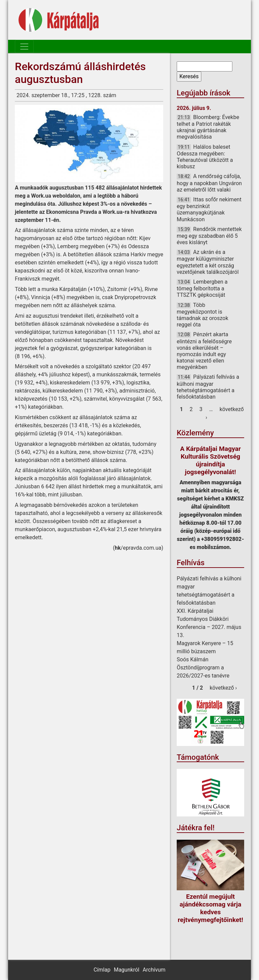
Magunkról (126, 970)
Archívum (154, 970)
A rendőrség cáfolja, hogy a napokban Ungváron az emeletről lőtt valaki (209, 183)
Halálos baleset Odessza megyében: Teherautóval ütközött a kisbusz (205, 157)
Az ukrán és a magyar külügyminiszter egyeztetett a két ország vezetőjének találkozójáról (208, 262)
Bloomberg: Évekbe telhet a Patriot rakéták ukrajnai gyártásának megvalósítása (208, 127)
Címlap (102, 970)
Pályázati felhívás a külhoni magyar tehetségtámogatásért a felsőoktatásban (208, 387)
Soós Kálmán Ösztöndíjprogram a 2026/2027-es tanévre (203, 668)
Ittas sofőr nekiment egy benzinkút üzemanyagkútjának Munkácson (209, 209)
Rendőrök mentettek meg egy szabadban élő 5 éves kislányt (209, 236)
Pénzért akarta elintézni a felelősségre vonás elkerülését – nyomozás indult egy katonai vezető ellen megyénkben (204, 351)
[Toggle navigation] (24, 47)
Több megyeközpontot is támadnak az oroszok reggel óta (203, 315)
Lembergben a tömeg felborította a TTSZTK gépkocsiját (202, 288)
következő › (223, 688)
